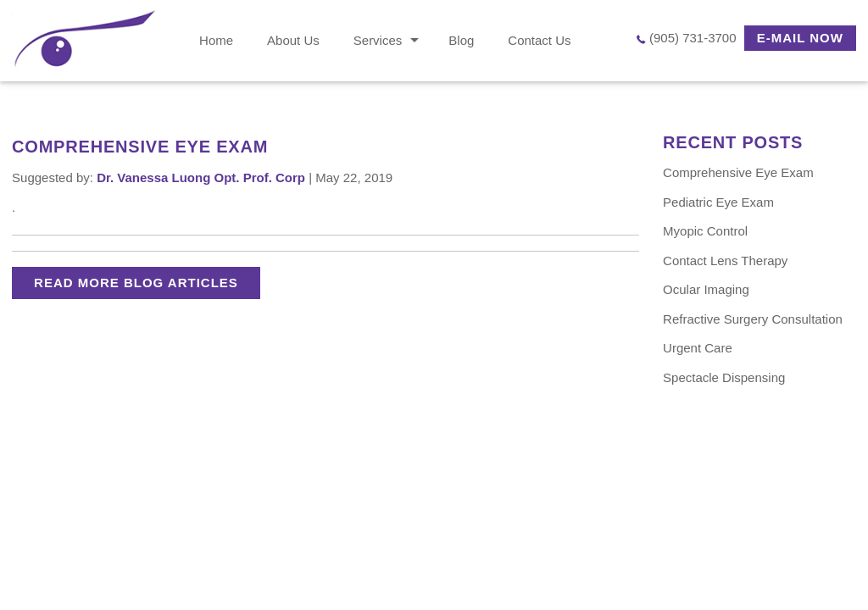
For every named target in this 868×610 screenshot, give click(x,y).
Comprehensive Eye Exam (738, 172)
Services (378, 40)
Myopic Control (705, 231)
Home (216, 40)
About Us (293, 40)
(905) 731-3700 (693, 38)
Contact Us (539, 40)
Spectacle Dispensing (724, 377)
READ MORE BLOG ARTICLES (136, 283)
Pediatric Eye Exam (718, 202)
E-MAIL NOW (800, 38)
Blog (461, 40)
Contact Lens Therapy (725, 261)
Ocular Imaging (706, 289)
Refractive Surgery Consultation (753, 319)
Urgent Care (698, 348)
